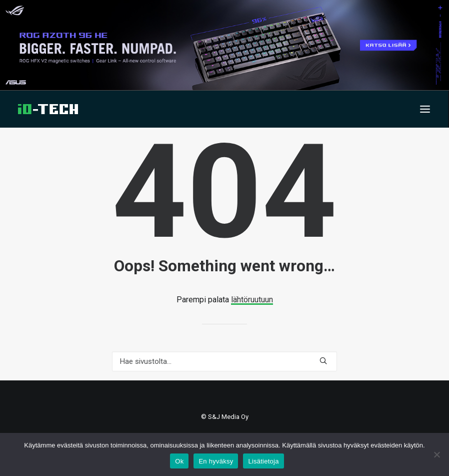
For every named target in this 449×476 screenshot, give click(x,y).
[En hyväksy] (436, 454)
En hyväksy (216, 461)
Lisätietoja (263, 461)
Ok (179, 461)
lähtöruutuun (252, 300)
